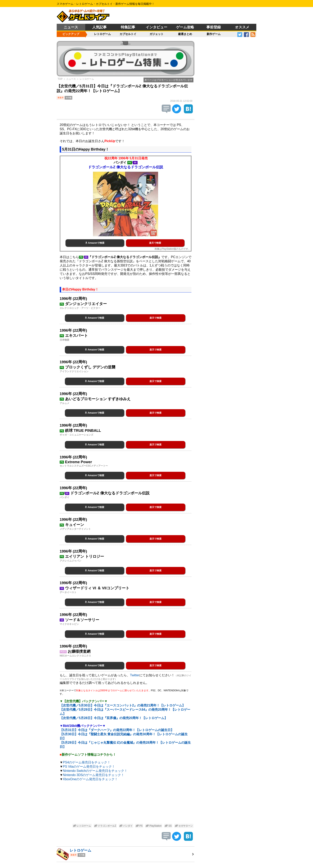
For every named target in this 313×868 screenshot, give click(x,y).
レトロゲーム (102, 34)
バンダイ (126, 826)
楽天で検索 (155, 243)
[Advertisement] (126, 803)
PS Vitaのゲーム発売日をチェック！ (89, 767)
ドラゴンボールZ (105, 826)
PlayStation (154, 826)
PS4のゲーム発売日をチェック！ (87, 762)
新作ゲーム (214, 34)
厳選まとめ (185, 34)
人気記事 (99, 27)
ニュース (71, 27)
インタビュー (156, 27)
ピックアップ (71, 34)
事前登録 (214, 27)
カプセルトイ (128, 34)
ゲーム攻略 (185, 27)
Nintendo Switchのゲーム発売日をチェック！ (95, 771)
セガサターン (184, 826)
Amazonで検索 (95, 243)
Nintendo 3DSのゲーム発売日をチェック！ (94, 775)
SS (168, 826)
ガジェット (156, 34)
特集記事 (128, 27)
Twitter (135, 675)
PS (139, 826)
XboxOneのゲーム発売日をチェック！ (90, 779)
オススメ (242, 27)
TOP (60, 79)
